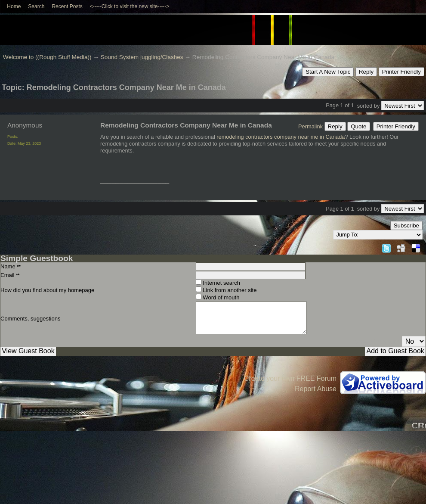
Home (14, 6)
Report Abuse (316, 389)
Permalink (310, 126)
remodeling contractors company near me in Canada (281, 137)
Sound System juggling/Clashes (142, 57)
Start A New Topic (328, 72)
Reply (366, 72)
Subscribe (406, 226)
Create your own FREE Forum (290, 378)
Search (36, 6)
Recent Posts (67, 6)
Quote (358, 126)
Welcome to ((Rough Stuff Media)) (47, 57)
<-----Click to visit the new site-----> (130, 6)
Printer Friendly (401, 72)
